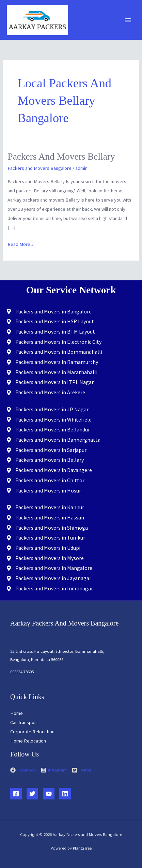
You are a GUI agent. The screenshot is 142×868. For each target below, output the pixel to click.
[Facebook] (16, 794)
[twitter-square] (82, 770)
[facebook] (25, 770)
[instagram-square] (56, 770)
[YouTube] (49, 794)
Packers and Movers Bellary (61, 157)
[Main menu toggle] (128, 20)
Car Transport (24, 722)
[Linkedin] (65, 794)
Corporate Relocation (32, 732)
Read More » (20, 244)
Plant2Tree (82, 848)
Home (17, 713)
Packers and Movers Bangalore (40, 168)
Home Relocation (28, 741)
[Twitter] (32, 794)
